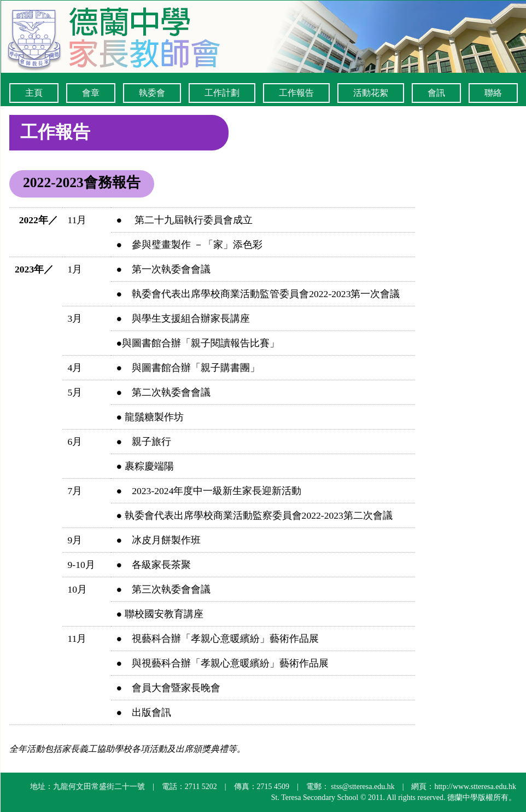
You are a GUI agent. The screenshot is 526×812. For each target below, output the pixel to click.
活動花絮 (371, 93)
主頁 (34, 93)
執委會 (152, 93)
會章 (91, 93)
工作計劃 (222, 93)
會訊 (436, 93)
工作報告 (296, 93)
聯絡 (493, 93)
